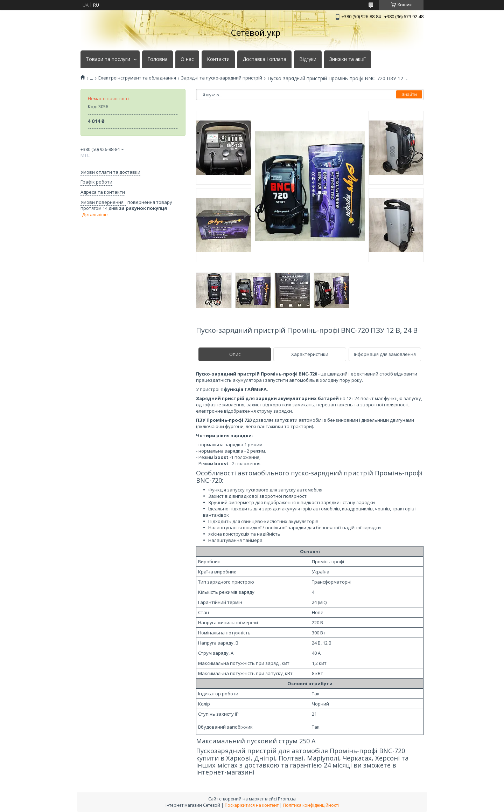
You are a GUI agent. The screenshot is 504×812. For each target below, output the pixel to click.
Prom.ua (287, 799)
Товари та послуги (108, 59)
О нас (187, 59)
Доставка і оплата (264, 59)
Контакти (218, 59)
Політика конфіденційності (311, 805)
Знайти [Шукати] (409, 94)
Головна (157, 59)
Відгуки (308, 59)
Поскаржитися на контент (252, 805)
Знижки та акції (348, 59)
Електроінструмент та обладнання (137, 78)
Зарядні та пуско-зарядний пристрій (222, 78)
